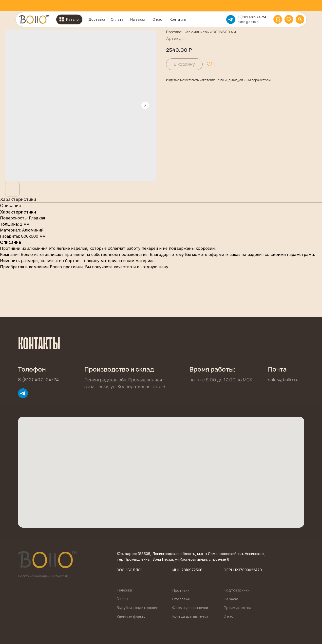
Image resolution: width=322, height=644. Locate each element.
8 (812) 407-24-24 (252, 17)
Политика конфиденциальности (43, 576)
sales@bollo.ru (248, 22)
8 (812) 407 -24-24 (38, 379)
